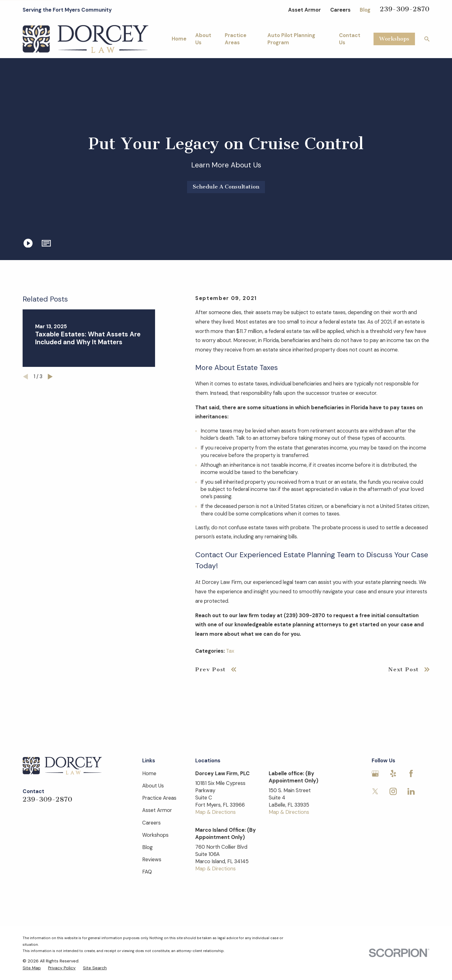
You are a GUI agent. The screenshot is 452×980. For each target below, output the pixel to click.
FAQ (147, 872)
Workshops (394, 39)
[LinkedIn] (411, 791)
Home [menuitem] (179, 39)
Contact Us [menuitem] (350, 39)
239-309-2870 (405, 9)
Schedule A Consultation (226, 187)
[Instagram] (393, 791)
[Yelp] (393, 773)
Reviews (152, 860)
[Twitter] (375, 791)
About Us (153, 786)
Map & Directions (215, 812)
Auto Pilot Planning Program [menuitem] (291, 39)
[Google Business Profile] (375, 773)
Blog (365, 10)
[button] (46, 243)
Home (149, 773)
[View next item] (50, 377)
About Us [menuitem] (203, 39)
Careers (340, 10)
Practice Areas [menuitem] (236, 39)
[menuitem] (32, 968)
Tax (230, 651)
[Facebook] (411, 773)
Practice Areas (159, 798)
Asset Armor (304, 10)
